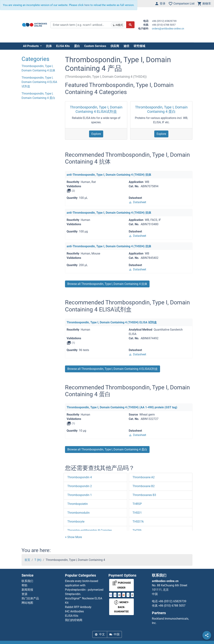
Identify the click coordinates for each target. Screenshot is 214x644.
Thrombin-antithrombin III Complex (90, 530)
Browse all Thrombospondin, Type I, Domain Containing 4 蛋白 (107, 449)
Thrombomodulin (78, 513)
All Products (31, 46)
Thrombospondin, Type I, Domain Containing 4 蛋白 (161, 109)
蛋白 (77, 46)
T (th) (38, 560)
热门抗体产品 (30, 598)
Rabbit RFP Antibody (78, 607)
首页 (27, 560)
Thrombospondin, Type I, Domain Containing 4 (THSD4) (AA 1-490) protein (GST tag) (122, 407)
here (87, 5)
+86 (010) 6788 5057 (172, 606)
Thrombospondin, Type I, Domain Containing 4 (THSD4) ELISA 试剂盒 (112, 322)
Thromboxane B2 (144, 486)
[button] (73, 537)
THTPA (137, 530)
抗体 (49, 46)
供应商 (115, 46)
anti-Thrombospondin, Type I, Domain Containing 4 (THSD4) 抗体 (109, 175)
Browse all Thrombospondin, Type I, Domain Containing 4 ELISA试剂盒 (113, 369)
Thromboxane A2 (144, 477)
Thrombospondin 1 (80, 495)
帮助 (24, 585)
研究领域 (139, 46)
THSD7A (138, 522)
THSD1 (137, 513)
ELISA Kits (63, 46)
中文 (100, 634)
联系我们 (27, 581)
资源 (24, 594)
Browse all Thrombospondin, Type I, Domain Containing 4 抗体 (107, 284)
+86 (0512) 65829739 (172, 601)
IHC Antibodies (74, 611)
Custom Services (95, 46)
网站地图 (27, 603)
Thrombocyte (76, 522)
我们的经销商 (74, 620)
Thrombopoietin (78, 504)
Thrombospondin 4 (80, 477)
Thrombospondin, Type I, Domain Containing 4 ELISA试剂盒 (96, 109)
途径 (126, 46)
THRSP (137, 504)
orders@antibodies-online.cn (168, 29)
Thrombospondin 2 (80, 486)
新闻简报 (27, 590)
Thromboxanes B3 (144, 495)
